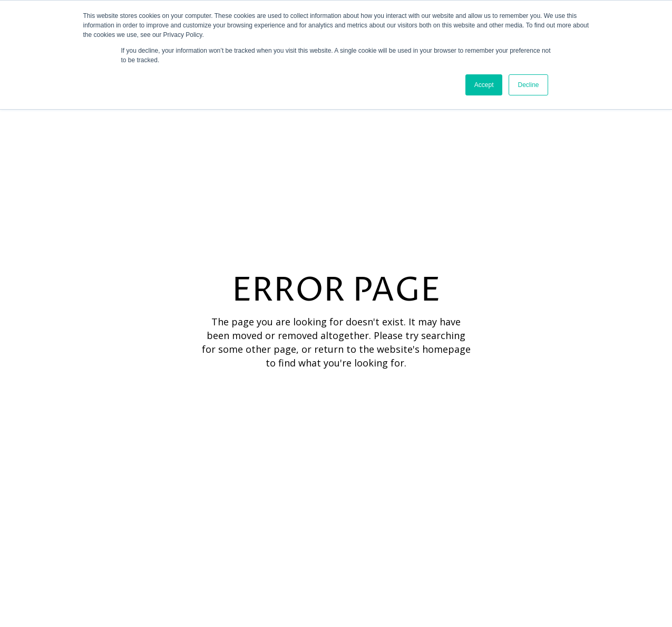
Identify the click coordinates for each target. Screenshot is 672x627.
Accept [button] (484, 85)
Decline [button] (528, 85)
